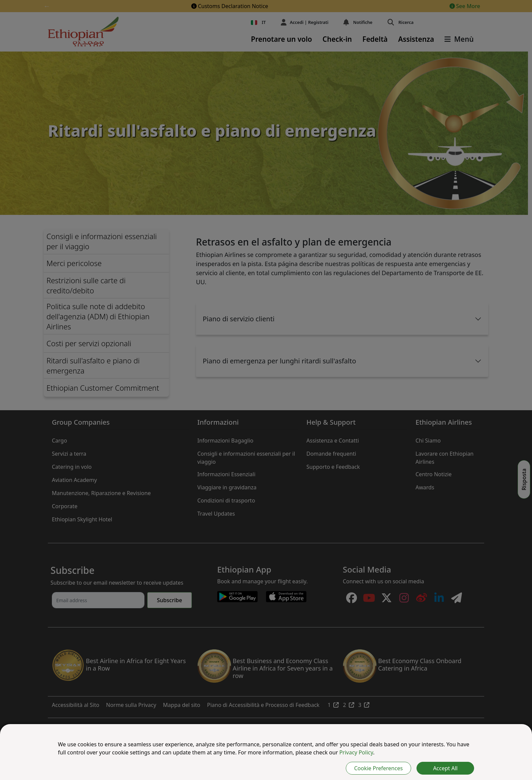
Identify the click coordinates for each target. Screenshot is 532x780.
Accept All (445, 768)
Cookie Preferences (378, 768)
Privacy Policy (356, 752)
